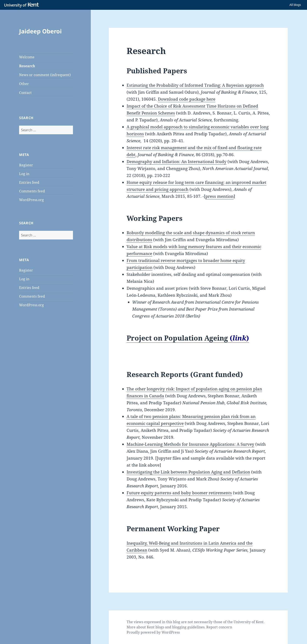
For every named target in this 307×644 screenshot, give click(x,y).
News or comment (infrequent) (45, 75)
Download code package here (187, 99)
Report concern (219, 627)
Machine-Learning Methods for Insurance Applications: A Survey (190, 444)
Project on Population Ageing (188, 338)
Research (27, 66)
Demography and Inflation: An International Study (177, 162)
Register (26, 165)
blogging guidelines (188, 627)
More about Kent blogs (145, 627)
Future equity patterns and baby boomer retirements (179, 493)
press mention (220, 196)
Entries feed (29, 182)
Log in (24, 174)
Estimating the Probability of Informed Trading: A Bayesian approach (195, 85)
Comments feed (32, 191)
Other (24, 84)
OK (224, 637)
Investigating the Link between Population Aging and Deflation (188, 472)
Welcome (27, 57)
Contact (25, 93)
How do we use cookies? (188, 637)
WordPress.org (31, 200)
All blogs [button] (295, 5)
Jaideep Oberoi (40, 31)
